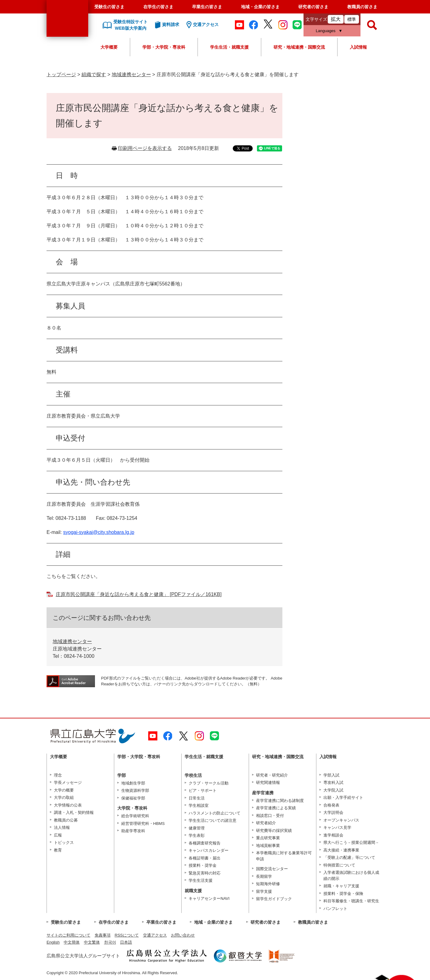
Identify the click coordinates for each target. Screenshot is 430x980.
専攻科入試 (333, 783)
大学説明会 (333, 812)
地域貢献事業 (268, 846)
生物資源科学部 (135, 790)
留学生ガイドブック (274, 899)
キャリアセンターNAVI (209, 898)
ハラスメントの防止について (215, 813)
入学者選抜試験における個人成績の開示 (351, 876)
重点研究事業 (268, 838)
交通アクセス (155, 935)
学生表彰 (197, 835)
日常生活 (197, 798)
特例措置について (339, 865)
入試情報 (358, 47)
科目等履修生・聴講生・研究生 (351, 901)
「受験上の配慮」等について (349, 857)
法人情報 (62, 827)
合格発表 (331, 805)
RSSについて (127, 935)
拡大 (336, 19)
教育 (58, 850)
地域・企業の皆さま (260, 7)
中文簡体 (72, 942)
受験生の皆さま (109, 7)
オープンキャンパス (341, 820)
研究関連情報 (268, 783)
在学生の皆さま (158, 7)
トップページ (61, 75)
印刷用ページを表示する (145, 148)
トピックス (64, 842)
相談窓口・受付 (270, 816)
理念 (58, 775)
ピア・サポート (203, 790)
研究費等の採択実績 (274, 831)
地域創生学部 (133, 783)
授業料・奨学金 (203, 865)
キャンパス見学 (337, 827)
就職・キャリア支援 (341, 886)
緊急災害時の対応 (205, 873)
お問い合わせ (183, 935)
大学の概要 (64, 790)
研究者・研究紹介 (272, 775)
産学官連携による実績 (276, 808)
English (53, 942)
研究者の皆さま (313, 7)
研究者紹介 (266, 823)
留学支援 (264, 891)
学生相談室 (199, 805)
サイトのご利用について (68, 935)
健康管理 (197, 828)
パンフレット (335, 909)
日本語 (126, 942)
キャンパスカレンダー (209, 850)
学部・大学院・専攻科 (164, 47)
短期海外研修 (268, 884)
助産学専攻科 (133, 831)
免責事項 (103, 935)
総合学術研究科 (135, 816)
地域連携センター (131, 75)
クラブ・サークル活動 (209, 783)
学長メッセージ (68, 783)
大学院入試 (333, 790)
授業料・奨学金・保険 (343, 894)
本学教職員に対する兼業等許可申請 (284, 856)
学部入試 (331, 775)
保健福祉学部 (133, 798)
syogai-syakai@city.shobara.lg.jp (99, 532)
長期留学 (264, 876)
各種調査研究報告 (205, 843)
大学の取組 (64, 797)
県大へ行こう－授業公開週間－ (351, 842)
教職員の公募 (66, 820)
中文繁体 (92, 942)
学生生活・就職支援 (229, 47)
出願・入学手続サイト (343, 797)
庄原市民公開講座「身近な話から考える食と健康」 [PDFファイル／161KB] (139, 594)
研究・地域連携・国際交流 (299, 47)
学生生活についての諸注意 (213, 820)
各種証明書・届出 (205, 858)
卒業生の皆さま (207, 7)
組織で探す (94, 75)
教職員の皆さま (362, 7)
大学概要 (109, 47)
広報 (58, 835)
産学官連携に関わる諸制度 (280, 801)
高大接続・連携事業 (341, 850)
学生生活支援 (201, 880)
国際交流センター (272, 869)
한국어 (110, 942)
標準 (352, 19)
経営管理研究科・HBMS (143, 823)
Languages (326, 31)
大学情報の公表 (68, 805)
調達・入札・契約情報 (74, 812)
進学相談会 (333, 835)
